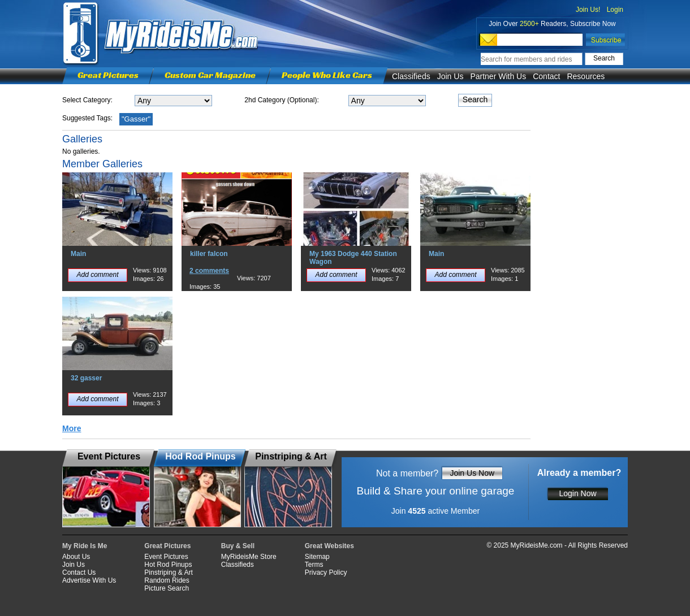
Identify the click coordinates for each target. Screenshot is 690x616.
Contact (546, 76)
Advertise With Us (89, 580)
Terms (314, 565)
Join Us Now (472, 473)
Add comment (97, 275)
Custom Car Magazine (210, 75)
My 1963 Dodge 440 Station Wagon (353, 258)
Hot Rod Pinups (168, 565)
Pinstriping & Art (168, 572)
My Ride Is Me (85, 546)
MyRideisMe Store (249, 557)
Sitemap (317, 557)
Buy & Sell (238, 546)
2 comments (209, 271)
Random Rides (167, 580)
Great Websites (329, 546)
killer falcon (209, 254)
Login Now (577, 493)
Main (78, 254)
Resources (586, 76)
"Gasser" (136, 119)
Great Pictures (108, 75)
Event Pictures (166, 557)
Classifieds (411, 76)
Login (615, 10)
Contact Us (79, 572)
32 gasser (86, 378)
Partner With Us (498, 76)
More (72, 428)
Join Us (450, 76)
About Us (76, 557)
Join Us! (588, 10)
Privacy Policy (326, 572)
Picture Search (167, 588)
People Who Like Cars (327, 75)
